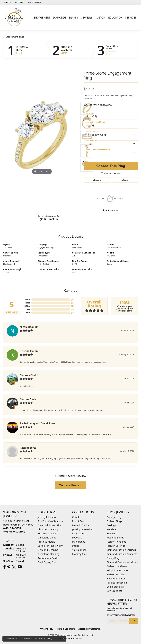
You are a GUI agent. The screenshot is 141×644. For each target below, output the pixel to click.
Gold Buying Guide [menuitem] (48, 562)
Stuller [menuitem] (76, 546)
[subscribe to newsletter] (133, 621)
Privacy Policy (46, 629)
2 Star (27, 309)
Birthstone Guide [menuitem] (47, 533)
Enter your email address (121, 615)
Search (19, 53)
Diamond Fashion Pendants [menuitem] (122, 554)
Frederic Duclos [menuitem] (81, 525)
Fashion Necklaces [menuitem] (117, 566)
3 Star (27, 306)
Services (131, 17)
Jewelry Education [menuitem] (48, 517)
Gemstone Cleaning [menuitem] (49, 554)
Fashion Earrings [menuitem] (116, 546)
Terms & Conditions (66, 629)
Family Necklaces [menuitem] (116, 579)
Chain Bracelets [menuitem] (115, 587)
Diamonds (60, 17)
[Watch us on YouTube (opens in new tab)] (20, 567)
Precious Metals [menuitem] (46, 542)
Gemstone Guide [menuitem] (47, 538)
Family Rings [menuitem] (114, 558)
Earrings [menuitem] (111, 525)
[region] (42, 137)
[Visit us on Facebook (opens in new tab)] (4, 567)
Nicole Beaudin (29, 327)
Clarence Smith (29, 375)
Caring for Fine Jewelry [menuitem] (50, 546)
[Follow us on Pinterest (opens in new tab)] (9, 567)
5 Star (27, 299)
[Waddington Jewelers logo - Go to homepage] (15, 18)
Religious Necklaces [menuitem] (118, 570)
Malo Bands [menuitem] (79, 542)
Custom (100, 17)
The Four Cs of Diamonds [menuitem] (52, 521)
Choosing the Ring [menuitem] (48, 529)
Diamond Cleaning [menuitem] (48, 550)
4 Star (27, 303)
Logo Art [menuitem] (77, 538)
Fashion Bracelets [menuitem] (116, 574)
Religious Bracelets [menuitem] (117, 583)
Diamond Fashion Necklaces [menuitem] (122, 562)
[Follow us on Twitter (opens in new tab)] (14, 567)
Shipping (97, 180)
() (72, 299)
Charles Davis (28, 399)
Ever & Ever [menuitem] (78, 521)
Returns (125, 180)
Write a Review (70, 485)
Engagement (42, 17)
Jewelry (87, 17)
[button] (7, 2)
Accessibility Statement (90, 629)
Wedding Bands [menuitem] (115, 538)
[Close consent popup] (64, 639)
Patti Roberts (28, 448)
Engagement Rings (15, 37)
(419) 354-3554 (49, 219)
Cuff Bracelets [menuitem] (114, 591)
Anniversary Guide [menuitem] (48, 558)
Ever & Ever (77, 247)
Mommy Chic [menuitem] (79, 554)
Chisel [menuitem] (75, 517)
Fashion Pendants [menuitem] (116, 542)
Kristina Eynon (29, 351)
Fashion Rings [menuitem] (114, 521)
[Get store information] (14, 532)
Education (115, 17)
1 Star (27, 313)
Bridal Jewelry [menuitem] (114, 517)
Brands (74, 17)
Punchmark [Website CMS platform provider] (76, 638)
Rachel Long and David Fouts (38, 423)
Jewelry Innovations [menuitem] (83, 529)
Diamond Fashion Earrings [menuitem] (121, 550)
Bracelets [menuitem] (112, 533)
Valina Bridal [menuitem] (79, 550)
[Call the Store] (12, 528)
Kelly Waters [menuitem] (79, 533)
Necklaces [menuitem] (112, 529)
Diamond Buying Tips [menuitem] (50, 525)
